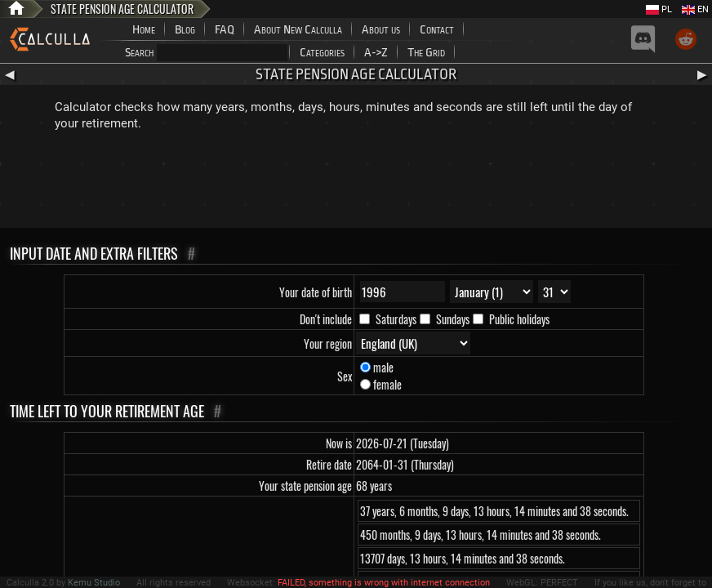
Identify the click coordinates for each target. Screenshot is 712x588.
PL (659, 9)
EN (695, 9)
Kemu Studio (94, 583)
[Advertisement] (356, 183)
